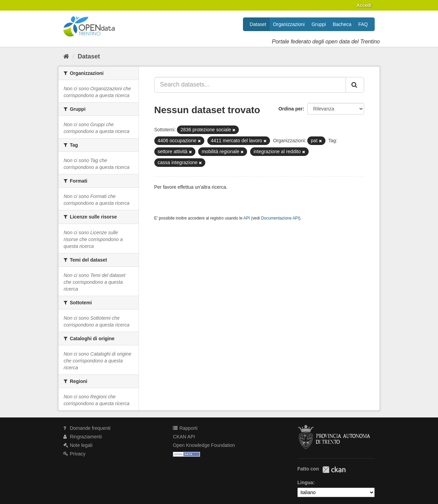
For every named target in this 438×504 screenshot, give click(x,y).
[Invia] (355, 85)
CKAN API (184, 437)
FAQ (363, 24)
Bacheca (342, 24)
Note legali (78, 445)
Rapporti (185, 428)
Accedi (364, 5)
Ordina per (291, 109)
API (247, 218)
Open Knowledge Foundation (204, 445)
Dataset (258, 24)
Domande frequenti (87, 428)
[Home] (66, 56)
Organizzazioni (289, 24)
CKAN (334, 470)
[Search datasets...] (250, 85)
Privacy (74, 454)
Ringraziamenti (82, 437)
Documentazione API (280, 218)
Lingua (305, 482)
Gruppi (319, 24)
